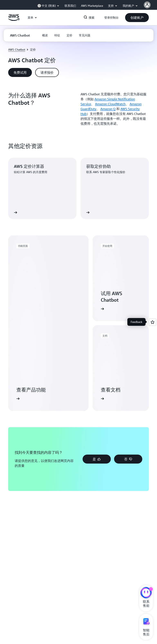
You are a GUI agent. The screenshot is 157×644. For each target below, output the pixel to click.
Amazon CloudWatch (110, 104)
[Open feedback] (153, 322)
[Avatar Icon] (147, 5)
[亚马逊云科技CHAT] (146, 593)
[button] (137, 18)
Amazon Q (108, 109)
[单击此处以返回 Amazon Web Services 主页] (14, 20)
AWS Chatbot (17, 49)
